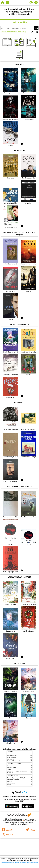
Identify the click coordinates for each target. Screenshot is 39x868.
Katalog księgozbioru (20, 22)
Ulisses (9, 785)
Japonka (9, 769)
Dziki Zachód (10, 773)
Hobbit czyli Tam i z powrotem (14, 761)
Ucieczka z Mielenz (12, 768)
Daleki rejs (10, 781)
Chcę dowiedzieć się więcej (10, 862)
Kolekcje (24, 32)
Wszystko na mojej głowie (13, 780)
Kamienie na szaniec (12, 756)
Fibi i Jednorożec (11, 783)
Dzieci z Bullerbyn (12, 757)
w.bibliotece (19, 821)
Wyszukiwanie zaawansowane (11, 32)
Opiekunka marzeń (12, 766)
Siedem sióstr (11, 759)
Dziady (9, 754)
